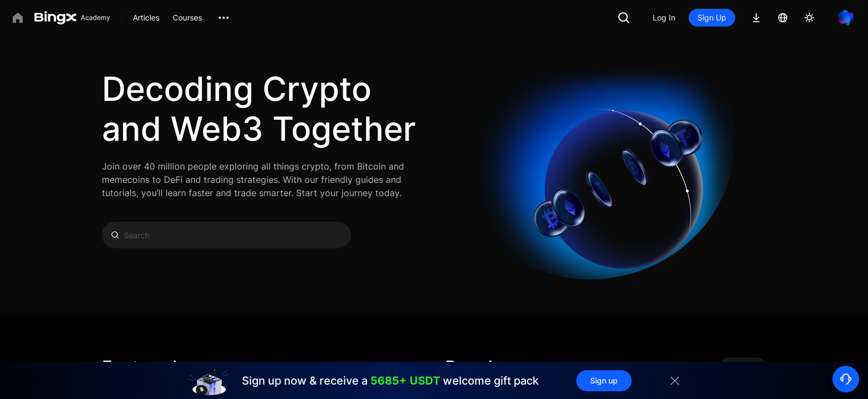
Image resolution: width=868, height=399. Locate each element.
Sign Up (712, 17)
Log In (664, 17)
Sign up (604, 380)
